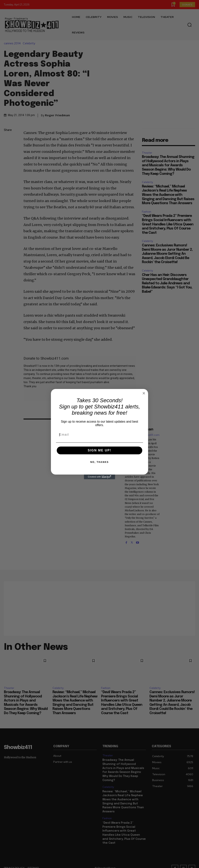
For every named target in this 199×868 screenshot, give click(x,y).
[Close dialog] (144, 393)
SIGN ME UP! (99, 450)
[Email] (99, 435)
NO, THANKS (100, 462)
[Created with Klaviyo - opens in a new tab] (99, 477)
